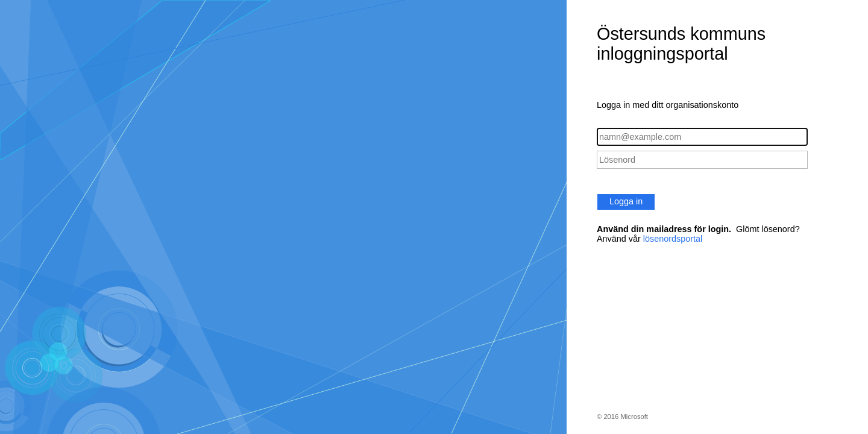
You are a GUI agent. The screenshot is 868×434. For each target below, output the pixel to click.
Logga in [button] (626, 201)
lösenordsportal (673, 239)
